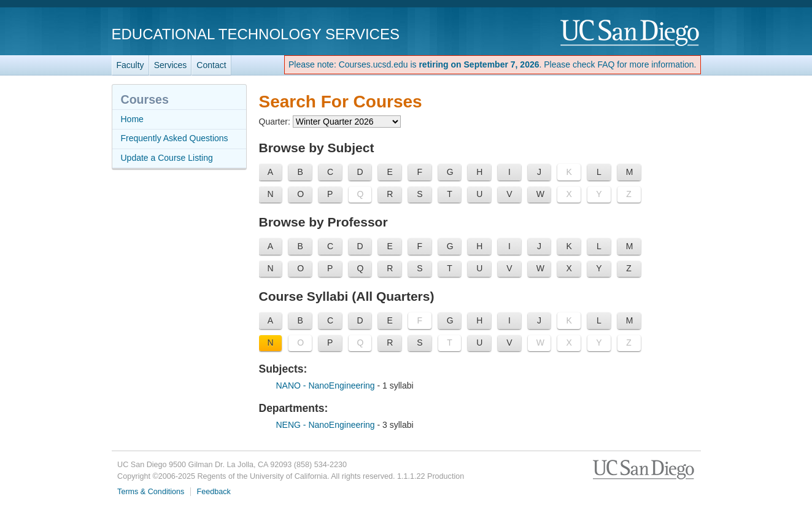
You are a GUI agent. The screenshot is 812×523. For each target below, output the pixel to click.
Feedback (214, 492)
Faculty (130, 65)
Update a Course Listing (167, 158)
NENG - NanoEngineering (327, 425)
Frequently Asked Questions (175, 138)
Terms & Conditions (151, 492)
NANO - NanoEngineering (327, 385)
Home (132, 119)
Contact (211, 65)
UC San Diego (631, 33)
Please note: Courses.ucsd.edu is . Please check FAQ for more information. (493, 64)
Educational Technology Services (256, 34)
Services (171, 65)
